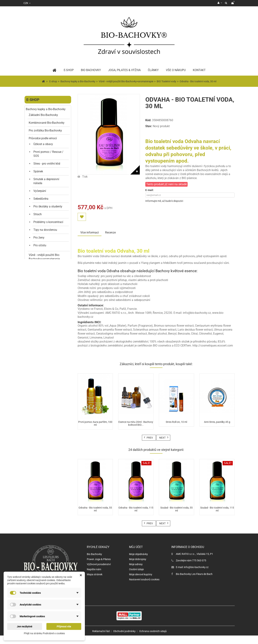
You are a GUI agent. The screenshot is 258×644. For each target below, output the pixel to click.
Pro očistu (40, 245)
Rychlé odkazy (98, 555)
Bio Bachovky (94, 563)
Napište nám (94, 578)
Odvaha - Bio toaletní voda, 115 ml (136, 509)
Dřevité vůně (43, 486)
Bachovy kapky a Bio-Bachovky (46, 109)
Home (55, 70)
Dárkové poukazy (37, 533)
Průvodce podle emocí (43, 138)
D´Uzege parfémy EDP (49, 435)
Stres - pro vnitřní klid (47, 164)
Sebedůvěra (41, 199)
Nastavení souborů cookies (144, 588)
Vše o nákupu (176, 70)
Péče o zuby (38, 391)
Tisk (85, 177)
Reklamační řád (101, 640)
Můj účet (136, 555)
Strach (38, 214)
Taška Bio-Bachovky (42, 368)
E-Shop (69, 70)
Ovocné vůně (43, 494)
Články (153, 70)
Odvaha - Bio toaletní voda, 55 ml (95, 509)
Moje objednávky (138, 563)
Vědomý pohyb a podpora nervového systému (42, 523)
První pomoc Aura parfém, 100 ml (95, 423)
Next (162, 438)
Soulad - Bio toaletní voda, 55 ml (176, 509)
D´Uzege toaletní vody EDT (49, 445)
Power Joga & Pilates (99, 568)
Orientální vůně (45, 455)
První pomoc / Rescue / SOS (48, 154)
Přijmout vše (64, 626)
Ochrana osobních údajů (153, 640)
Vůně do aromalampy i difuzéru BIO (48, 306)
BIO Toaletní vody (45, 272)
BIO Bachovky (91, 70)
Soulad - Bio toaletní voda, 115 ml (217, 509)
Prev (150, 438)
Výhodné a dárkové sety (44, 360)
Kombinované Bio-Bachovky (47, 123)
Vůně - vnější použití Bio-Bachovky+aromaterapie (44, 257)
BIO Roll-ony (41, 288)
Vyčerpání (40, 191)
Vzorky (38, 315)
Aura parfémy (42, 296)
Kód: (148, 120)
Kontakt (199, 70)
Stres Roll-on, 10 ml (176, 422)
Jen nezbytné (25, 626)
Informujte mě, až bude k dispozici (164, 201)
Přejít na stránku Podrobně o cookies (44, 633)
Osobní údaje (136, 578)
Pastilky (34, 344)
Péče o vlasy (38, 383)
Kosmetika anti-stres (42, 325)
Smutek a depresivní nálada (46, 181)
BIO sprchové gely (45, 280)
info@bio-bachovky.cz (196, 576)
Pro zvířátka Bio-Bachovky (45, 130)
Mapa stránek (95, 583)
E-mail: (149, 190)
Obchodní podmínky (124, 640)
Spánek (38, 171)
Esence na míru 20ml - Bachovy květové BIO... (136, 423)
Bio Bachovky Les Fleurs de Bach (194, 583)
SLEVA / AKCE (38, 352)
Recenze (110, 232)
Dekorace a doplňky (43, 503)
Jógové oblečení (41, 422)
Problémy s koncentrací (48, 222)
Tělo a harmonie (36, 377)
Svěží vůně (42, 463)
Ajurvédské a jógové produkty (49, 398)
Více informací (90, 232)
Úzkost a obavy (43, 144)
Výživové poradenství (99, 573)
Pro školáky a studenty (48, 206)
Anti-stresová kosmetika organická (49, 333)
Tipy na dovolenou (45, 230)
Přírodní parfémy (44, 265)
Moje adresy (136, 573)
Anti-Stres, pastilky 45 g (217, 422)
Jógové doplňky (41, 511)
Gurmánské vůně (46, 478)
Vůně (34, 406)
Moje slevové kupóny (141, 583)
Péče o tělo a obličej (43, 414)
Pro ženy (39, 238)
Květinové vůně (45, 470)
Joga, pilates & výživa (124, 70)
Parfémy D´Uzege (42, 430)
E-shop (33, 100)
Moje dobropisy (138, 568)
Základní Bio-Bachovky (43, 115)
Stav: (149, 126)
